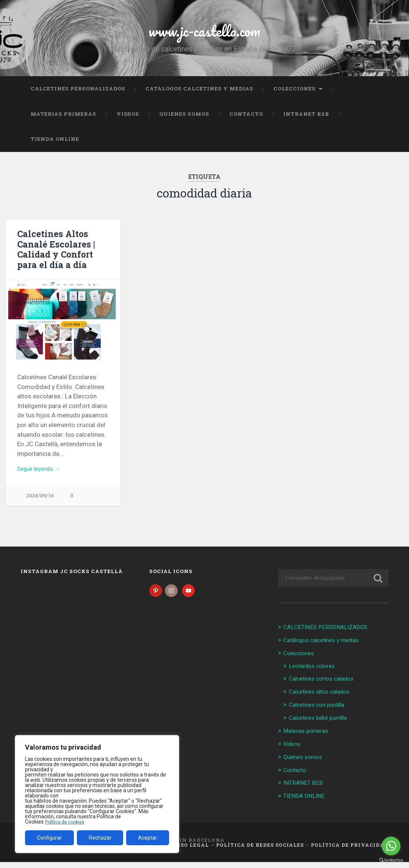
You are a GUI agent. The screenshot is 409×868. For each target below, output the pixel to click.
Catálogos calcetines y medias (199, 95)
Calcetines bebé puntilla (322, 725)
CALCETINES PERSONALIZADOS (78, 95)
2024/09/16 (40, 503)
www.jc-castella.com (204, 33)
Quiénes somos (184, 121)
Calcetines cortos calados (326, 686)
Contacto (246, 121)
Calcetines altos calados (323, 699)
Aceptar (148, 838)
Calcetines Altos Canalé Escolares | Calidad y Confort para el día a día (54, 256)
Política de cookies (67, 822)
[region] (97, 794)
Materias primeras (63, 121)
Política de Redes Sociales (260, 850)
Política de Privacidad (350, 850)
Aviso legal (189, 850)
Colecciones (295, 95)
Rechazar (100, 838)
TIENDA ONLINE (55, 146)
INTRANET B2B (306, 121)
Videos (128, 121)
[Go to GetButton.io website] (391, 860)
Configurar (49, 838)
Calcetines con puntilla (320, 712)
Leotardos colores (315, 673)
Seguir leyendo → (42, 476)
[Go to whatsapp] (391, 846)
